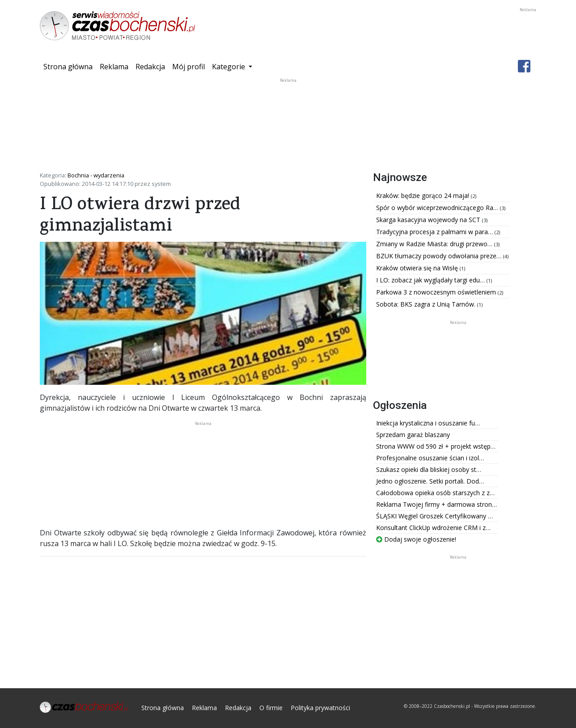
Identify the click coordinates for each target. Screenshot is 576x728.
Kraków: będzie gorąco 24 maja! (424, 196)
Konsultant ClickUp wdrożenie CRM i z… (433, 528)
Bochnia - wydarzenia (96, 175)
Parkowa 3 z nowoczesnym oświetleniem (437, 292)
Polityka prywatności (320, 708)
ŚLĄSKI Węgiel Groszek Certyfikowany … (434, 516)
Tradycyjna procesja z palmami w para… (435, 232)
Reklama (114, 67)
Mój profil (188, 67)
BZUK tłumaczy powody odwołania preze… (440, 256)
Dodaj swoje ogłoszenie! (416, 539)
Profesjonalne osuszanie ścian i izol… (430, 458)
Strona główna (70, 66)
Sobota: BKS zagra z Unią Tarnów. (427, 304)
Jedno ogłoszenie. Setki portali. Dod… (430, 481)
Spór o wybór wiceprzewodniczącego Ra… (438, 208)
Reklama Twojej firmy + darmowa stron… (436, 504)
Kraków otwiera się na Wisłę (418, 268)
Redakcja (150, 67)
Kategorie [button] (229, 67)
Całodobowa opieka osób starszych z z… (435, 493)
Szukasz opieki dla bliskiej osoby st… (429, 469)
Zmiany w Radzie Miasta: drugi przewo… (435, 244)
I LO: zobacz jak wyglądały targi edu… (431, 280)
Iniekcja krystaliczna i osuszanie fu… (428, 423)
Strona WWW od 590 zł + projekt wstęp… (436, 446)
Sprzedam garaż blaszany (413, 435)
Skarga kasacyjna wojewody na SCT (429, 220)
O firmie (271, 708)
